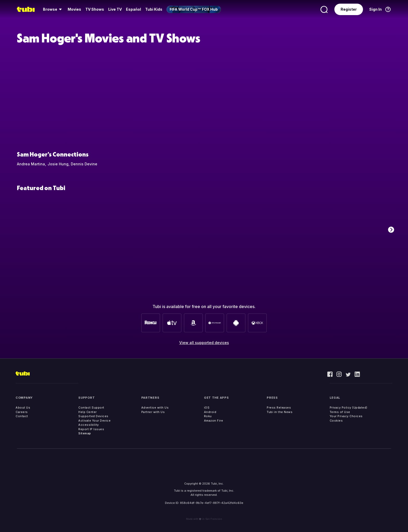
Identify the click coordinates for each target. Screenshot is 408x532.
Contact (22, 416)
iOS (207, 408)
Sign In (375, 9)
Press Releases (279, 408)
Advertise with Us (155, 408)
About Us (23, 408)
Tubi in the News (280, 412)
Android (210, 412)
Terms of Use (340, 412)
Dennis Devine (84, 164)
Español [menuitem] (133, 9)
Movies (74, 9)
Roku (208, 416)
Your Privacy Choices (346, 416)
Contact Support (91, 408)
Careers (22, 412)
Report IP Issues (91, 429)
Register (349, 9)
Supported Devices (93, 416)
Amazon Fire (214, 421)
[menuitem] (53, 9)
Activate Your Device (94, 421)
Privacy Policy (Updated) (349, 408)
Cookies (336, 421)
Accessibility (89, 425)
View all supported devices (204, 343)
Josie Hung (58, 164)
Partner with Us (153, 412)
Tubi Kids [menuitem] (154, 9)
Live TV (115, 9)
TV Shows (95, 9)
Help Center (88, 412)
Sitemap (85, 433)
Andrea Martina (31, 164)
